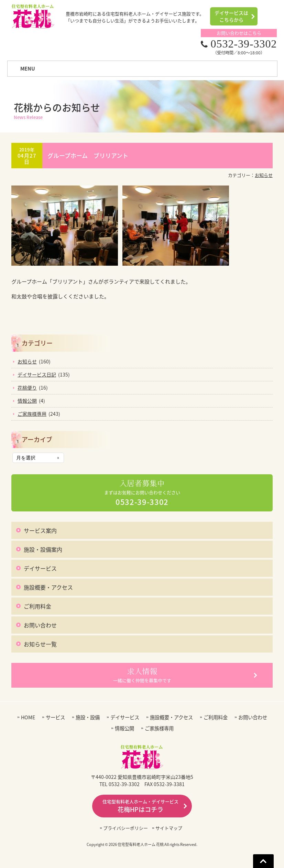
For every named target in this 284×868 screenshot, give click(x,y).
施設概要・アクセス (48, 587)
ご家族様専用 (32, 414)
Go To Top (263, 861)
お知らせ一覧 (40, 644)
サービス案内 (40, 530)
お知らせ (264, 175)
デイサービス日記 (37, 374)
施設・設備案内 (43, 549)
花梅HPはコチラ (140, 806)
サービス (55, 717)
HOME (28, 717)
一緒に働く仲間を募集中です (142, 675)
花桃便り (27, 388)
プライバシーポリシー (125, 828)
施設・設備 (88, 717)
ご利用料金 (37, 606)
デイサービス (40, 568)
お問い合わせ (40, 625)
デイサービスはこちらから (231, 16)
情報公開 (27, 401)
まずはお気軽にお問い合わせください (142, 493)
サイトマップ (169, 828)
